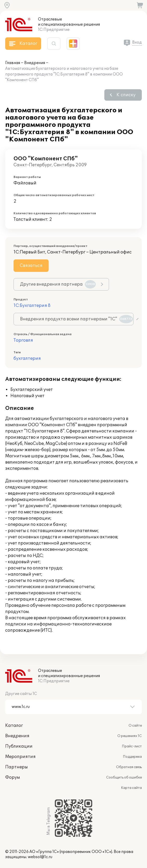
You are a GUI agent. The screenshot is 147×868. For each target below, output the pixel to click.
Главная (13, 63)
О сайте (135, 726)
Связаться (31, 266)
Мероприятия (20, 757)
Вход (137, 42)
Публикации (19, 746)
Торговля (23, 340)
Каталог (14, 726)
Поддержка (132, 757)
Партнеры (17, 767)
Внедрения (35, 63)
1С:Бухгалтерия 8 (32, 306)
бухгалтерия (27, 359)
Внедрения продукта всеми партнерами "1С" (76, 319)
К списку (126, 95)
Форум (12, 777)
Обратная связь (129, 767)
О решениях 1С (130, 736)
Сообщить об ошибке (124, 777)
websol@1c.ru (40, 857)
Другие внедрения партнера (58, 284)
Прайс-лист (132, 746)
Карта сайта (131, 788)
